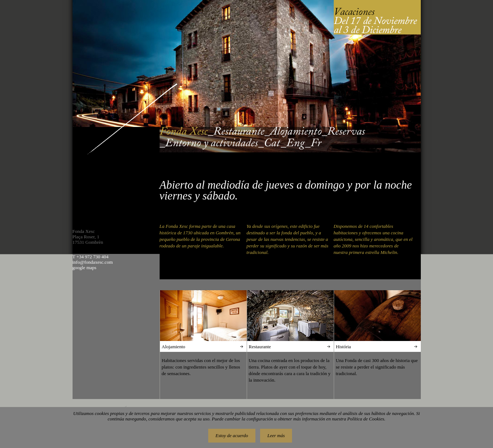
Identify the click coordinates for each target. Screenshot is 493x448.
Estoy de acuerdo (232, 435)
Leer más (276, 435)
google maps (85, 268)
